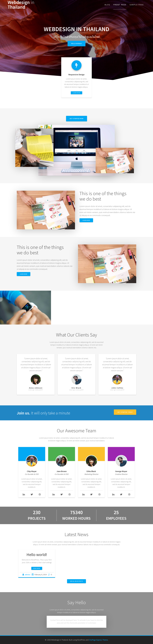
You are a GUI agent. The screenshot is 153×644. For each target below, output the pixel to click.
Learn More (24, 274)
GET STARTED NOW (77, 119)
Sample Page (137, 5)
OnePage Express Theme (98, 640)
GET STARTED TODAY (125, 412)
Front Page (120, 5)
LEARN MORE (76, 93)
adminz (28, 575)
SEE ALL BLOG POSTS (76, 581)
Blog (107, 5)
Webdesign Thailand (21, 5)
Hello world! (76, 44)
